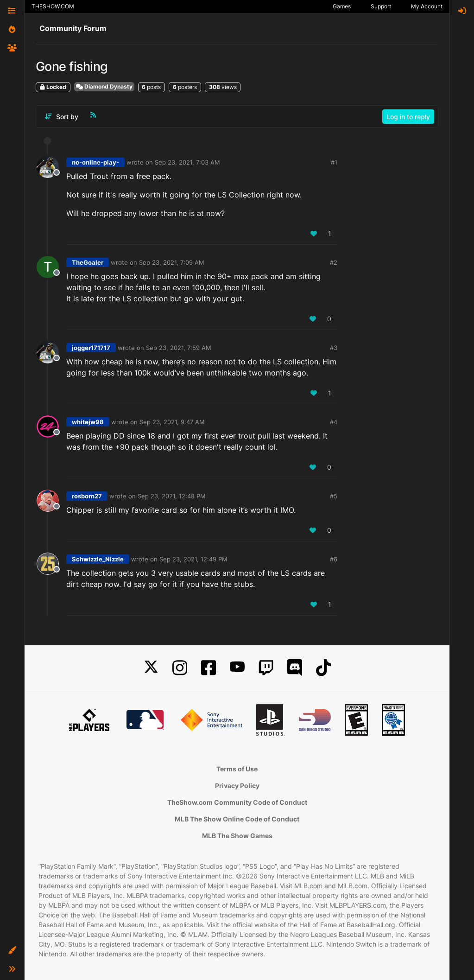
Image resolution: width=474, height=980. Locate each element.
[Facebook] (209, 668)
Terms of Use (237, 769)
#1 (334, 162)
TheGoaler (88, 262)
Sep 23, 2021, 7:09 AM (172, 262)
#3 (334, 348)
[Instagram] (180, 668)
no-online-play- (95, 162)
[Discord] (295, 668)
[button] (12, 950)
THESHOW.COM (53, 6)
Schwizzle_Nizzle (98, 559)
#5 (334, 496)
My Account (427, 6)
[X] (151, 668)
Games (342, 6)
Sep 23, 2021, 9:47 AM (172, 422)
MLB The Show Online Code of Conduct (237, 819)
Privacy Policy (237, 786)
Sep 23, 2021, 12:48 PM (172, 496)
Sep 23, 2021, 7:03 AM (187, 162)
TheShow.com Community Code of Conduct (237, 802)
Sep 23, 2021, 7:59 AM (179, 348)
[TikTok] (323, 668)
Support (381, 6)
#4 (334, 422)
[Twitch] (266, 668)
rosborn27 (87, 496)
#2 (334, 262)
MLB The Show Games (237, 836)
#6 (334, 559)
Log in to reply (408, 117)
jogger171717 (91, 348)
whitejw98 (88, 422)
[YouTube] (237, 668)
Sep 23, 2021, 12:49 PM (193, 559)
